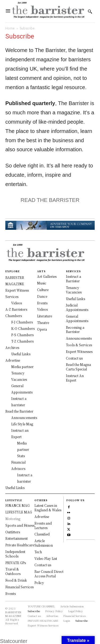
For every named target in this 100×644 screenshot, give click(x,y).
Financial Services (19, 587)
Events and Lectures (43, 525)
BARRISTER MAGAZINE (13, 614)
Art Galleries (47, 276)
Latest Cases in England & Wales (48, 508)
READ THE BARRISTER (50, 200)
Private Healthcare (20, 545)
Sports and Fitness (20, 525)
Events (42, 303)
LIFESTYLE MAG (19, 512)
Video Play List (46, 558)
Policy (39, 583)
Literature (45, 316)
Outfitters (13, 532)
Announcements (79, 338)
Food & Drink (16, 580)
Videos (42, 309)
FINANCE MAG (17, 505)
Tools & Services (79, 345)
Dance (42, 296)
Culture (43, 290)
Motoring (13, 519)
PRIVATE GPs (16, 563)
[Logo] (48, 11)
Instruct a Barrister (73, 279)
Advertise (42, 517)
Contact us (74, 358)
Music (42, 283)
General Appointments (77, 318)
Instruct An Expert (75, 378)
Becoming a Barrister (75, 330)
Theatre (43, 323)
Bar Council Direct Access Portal (49, 574)
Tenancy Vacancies (74, 290)
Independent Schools (15, 554)
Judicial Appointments (77, 307)
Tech (38, 552)
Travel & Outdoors (13, 571)
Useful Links (75, 299)
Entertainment (17, 538)
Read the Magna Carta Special (78, 367)
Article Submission (44, 543)
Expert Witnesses (79, 351)
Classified (42, 534)
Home (10, 28)
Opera (42, 329)
